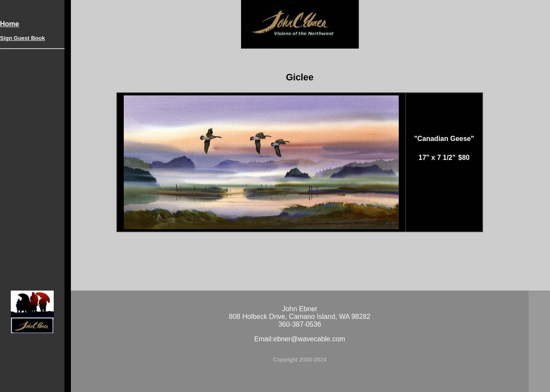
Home (9, 24)
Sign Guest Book (23, 38)
